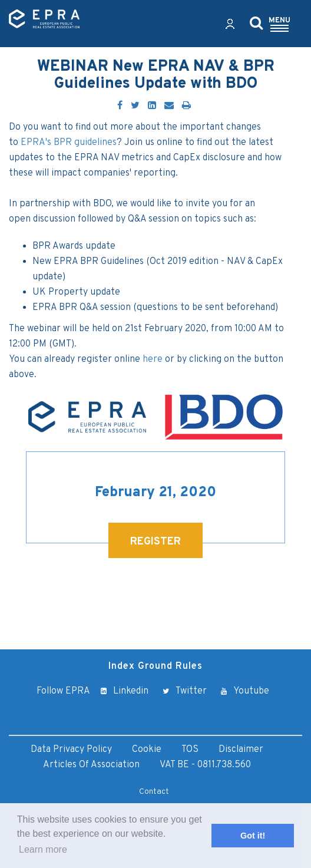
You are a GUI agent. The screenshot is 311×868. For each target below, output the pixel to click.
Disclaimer (241, 750)
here (153, 359)
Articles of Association (91, 765)
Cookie (147, 750)
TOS (190, 750)
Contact (154, 792)
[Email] (169, 106)
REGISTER (155, 542)
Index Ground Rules (155, 666)
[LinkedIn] (152, 106)
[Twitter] (135, 106)
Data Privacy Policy (71, 750)
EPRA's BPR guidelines (69, 143)
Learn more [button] (43, 849)
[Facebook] (120, 106)
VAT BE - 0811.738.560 (205, 765)
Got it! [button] (253, 836)
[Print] (186, 106)
